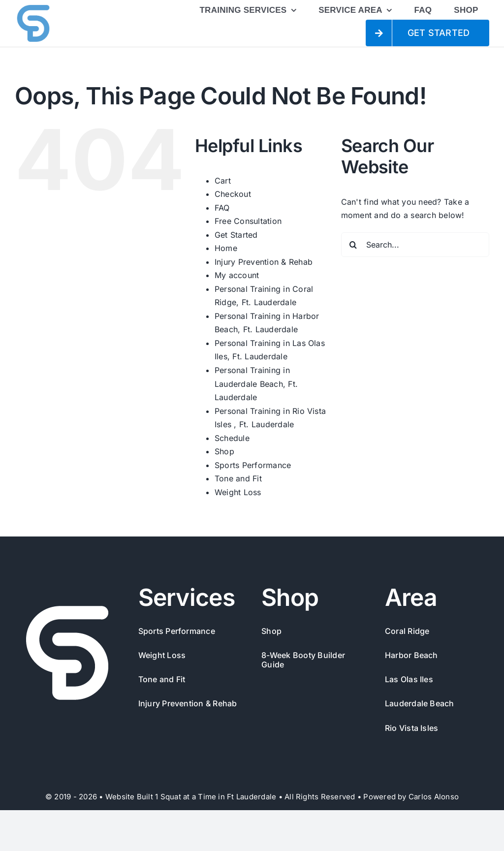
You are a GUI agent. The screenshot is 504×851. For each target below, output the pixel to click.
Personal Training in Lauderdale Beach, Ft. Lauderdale (256, 384)
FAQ (222, 208)
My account (237, 275)
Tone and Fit (238, 478)
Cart (223, 181)
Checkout (233, 194)
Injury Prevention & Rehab (264, 262)
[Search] (353, 245)
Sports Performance (253, 465)
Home (226, 248)
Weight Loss (238, 492)
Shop (224, 451)
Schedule (232, 438)
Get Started (236, 235)
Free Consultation (248, 221)
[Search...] (415, 245)
